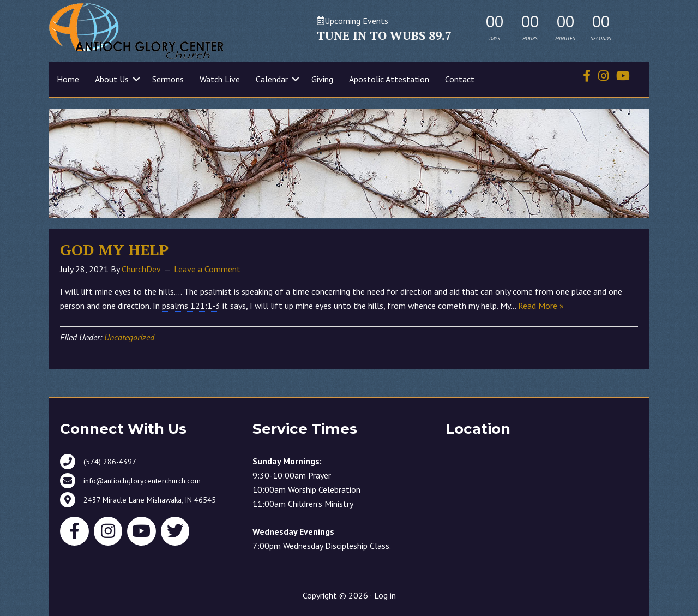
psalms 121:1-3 (191, 306)
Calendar (272, 79)
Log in (385, 595)
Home (68, 79)
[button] (136, 79)
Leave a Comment (207, 269)
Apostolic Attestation (389, 79)
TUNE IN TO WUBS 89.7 (384, 35)
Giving (322, 79)
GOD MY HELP (114, 250)
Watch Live (220, 79)
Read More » (541, 306)
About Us (112, 79)
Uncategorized (129, 337)
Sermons (168, 79)
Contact (460, 79)
